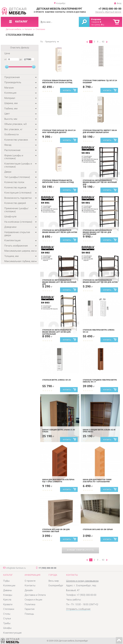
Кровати (8, 604)
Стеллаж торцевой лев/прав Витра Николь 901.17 (100, 381)
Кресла (7, 600)
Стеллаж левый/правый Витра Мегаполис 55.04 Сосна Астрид (57, 82)
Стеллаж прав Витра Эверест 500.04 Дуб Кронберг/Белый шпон (100, 131)
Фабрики (50, 12)
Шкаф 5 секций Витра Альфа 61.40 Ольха (59, 431)
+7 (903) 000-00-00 (110, 9)
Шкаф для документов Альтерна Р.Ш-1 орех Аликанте (58, 481)
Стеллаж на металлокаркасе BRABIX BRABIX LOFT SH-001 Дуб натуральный (97, 232)
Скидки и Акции (33, 600)
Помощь (29, 614)
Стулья (7, 619)
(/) (80, 550)
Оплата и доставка (76, 12)
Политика (30, 604)
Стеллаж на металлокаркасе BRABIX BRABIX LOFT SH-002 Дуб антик (100, 281)
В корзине (96, 19)
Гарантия (30, 609)
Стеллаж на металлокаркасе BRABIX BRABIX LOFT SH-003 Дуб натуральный (57, 332)
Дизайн (29, 590)
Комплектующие (12, 633)
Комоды (8, 595)
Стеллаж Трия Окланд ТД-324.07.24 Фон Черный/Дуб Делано (59, 131)
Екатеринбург (56, 585)
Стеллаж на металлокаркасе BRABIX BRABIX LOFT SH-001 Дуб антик (60, 231)
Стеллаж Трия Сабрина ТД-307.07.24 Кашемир (100, 82)
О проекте (39, 12)
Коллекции (9, 585)
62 (103, 42)
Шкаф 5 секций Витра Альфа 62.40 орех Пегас (99, 431)
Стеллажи (40, 29)
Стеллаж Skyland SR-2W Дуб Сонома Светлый (56, 531)
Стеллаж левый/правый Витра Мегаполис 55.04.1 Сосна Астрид (58, 181)
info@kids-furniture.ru (16, 568)
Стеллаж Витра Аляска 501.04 (56, 380)
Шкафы (7, 628)
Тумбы (7, 623)
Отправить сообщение (78, 609)
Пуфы (6, 581)
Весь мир (54, 581)
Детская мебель (14, 29)
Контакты (60, 12)
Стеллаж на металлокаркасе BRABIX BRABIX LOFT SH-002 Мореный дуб (59, 282)
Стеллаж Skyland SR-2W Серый (98, 529)
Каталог (28, 29)
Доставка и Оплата (35, 595)
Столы (7, 614)
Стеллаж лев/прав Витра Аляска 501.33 (99, 331)
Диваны (8, 590)
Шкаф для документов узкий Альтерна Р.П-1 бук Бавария (97, 481)
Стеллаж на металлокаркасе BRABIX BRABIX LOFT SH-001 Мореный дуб (100, 182)
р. (103, 25)
